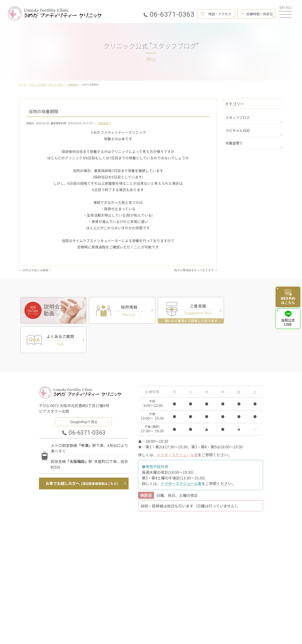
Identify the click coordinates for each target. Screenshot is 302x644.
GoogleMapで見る (84, 391)
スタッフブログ (237, 117)
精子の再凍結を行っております (196, 270)
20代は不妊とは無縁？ (35, 270)
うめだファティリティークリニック (149, 634)
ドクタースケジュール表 (177, 425)
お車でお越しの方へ (83, 453)
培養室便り (104, 123)
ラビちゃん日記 (237, 130)
